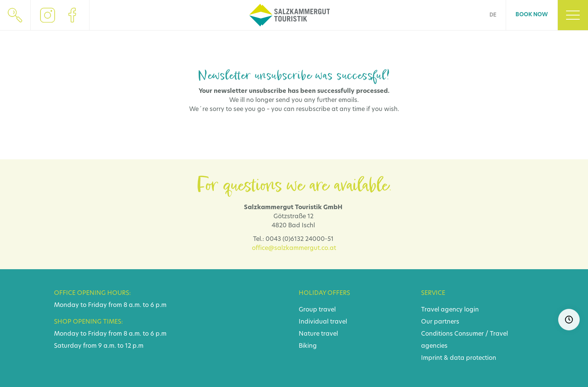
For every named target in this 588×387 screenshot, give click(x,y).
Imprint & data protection (459, 358)
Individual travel (323, 322)
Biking (308, 346)
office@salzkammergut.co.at (294, 248)
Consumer (469, 334)
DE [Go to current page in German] (493, 15)
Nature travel (318, 334)
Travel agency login (450, 310)
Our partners (440, 322)
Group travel (317, 310)
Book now (532, 15)
